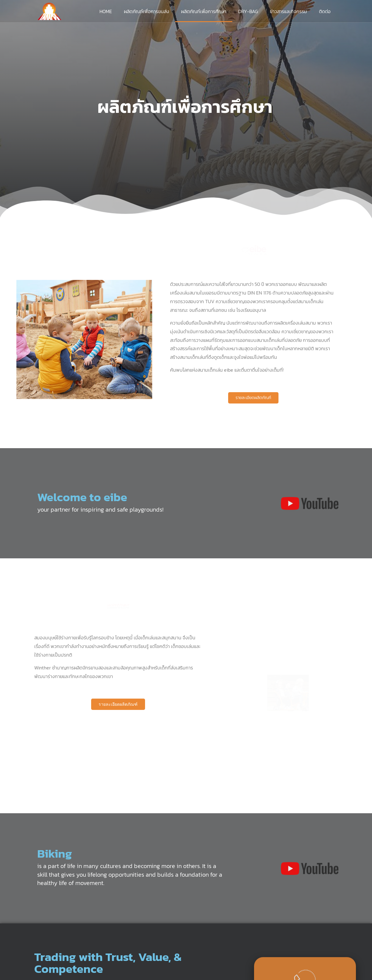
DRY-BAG (248, 11)
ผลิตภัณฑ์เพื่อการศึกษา (204, 11)
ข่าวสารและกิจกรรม (288, 11)
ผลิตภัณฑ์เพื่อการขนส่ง (147, 11)
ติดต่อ (325, 11)
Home (106, 11)
